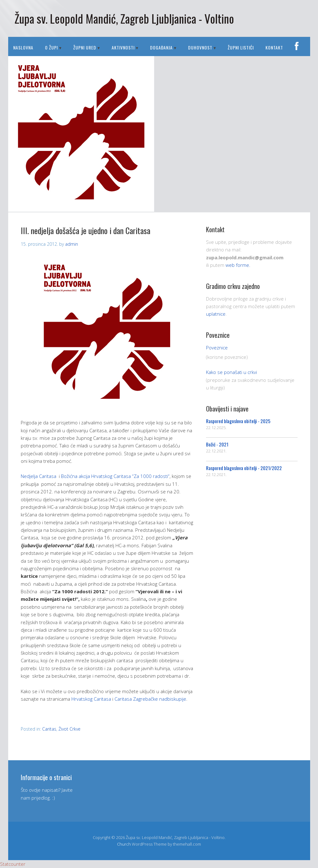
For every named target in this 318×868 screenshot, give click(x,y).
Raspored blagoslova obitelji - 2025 (238, 421)
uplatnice (216, 314)
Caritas (49, 729)
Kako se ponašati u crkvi (232, 372)
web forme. (238, 265)
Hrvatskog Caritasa (91, 699)
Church (124, 844)
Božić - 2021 (217, 444)
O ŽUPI (51, 47)
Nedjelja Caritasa (39, 476)
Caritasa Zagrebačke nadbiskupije (150, 699)
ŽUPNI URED (85, 47)
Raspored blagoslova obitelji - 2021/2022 (244, 468)
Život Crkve (70, 729)
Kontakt (274, 47)
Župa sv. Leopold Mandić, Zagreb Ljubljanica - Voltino (124, 18)
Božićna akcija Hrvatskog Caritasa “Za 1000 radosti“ (115, 476)
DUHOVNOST (200, 47)
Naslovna (23, 47)
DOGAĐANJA (161, 47)
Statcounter (13, 864)
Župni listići (241, 47)
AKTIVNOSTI (123, 47)
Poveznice (217, 348)
